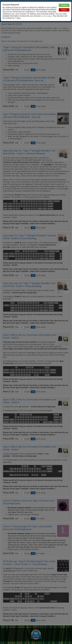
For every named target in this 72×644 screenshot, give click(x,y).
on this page (46, 16)
